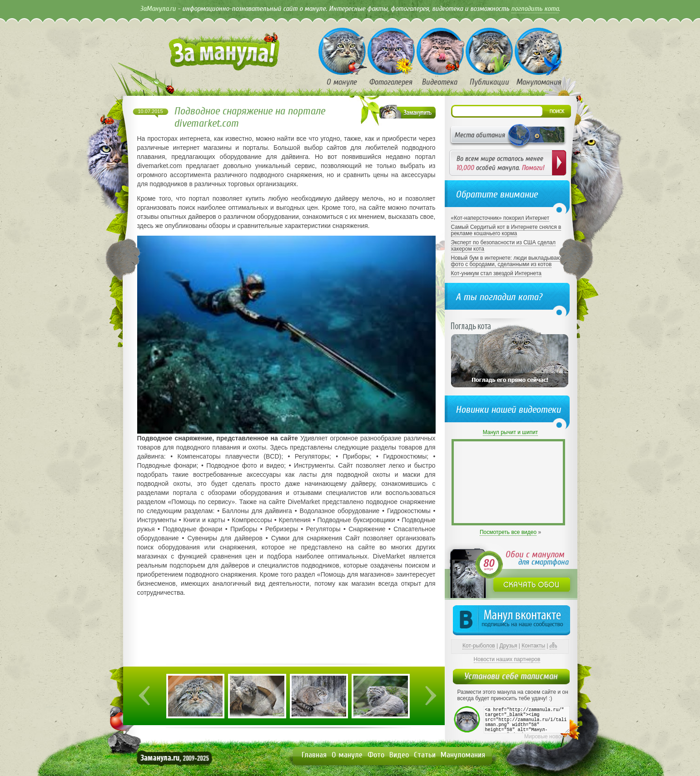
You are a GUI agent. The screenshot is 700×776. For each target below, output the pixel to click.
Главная (314, 755)
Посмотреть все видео (508, 532)
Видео (399, 755)
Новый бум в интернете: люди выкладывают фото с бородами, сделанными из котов (507, 261)
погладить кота (535, 9)
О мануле (347, 755)
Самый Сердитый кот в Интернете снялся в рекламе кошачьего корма (506, 230)
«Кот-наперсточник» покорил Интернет (500, 218)
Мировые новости (547, 736)
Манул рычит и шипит (511, 432)
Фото (376, 755)
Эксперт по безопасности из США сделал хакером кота (504, 246)
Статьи (425, 755)
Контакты (533, 646)
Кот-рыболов (479, 646)
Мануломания (463, 755)
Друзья (509, 646)
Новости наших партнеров (507, 659)
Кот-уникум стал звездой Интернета (496, 273)
